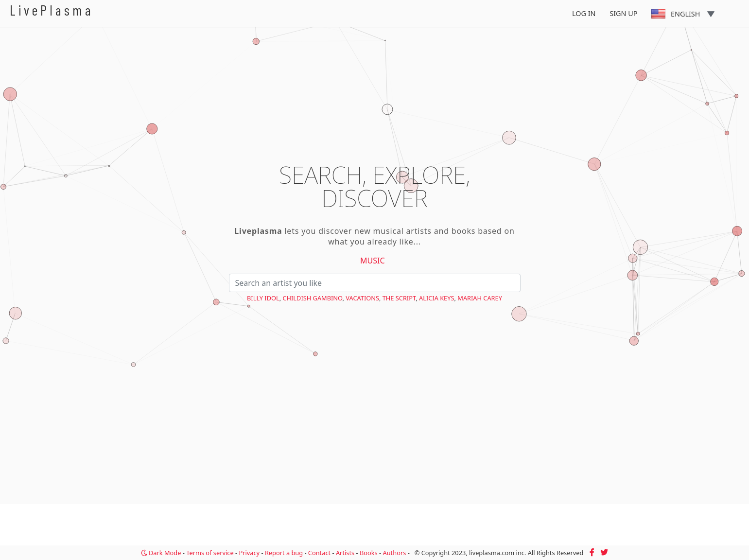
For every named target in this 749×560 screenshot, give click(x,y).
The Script (399, 298)
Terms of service (210, 553)
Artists (345, 553)
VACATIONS (362, 298)
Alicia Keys (436, 298)
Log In (584, 13)
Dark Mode (161, 553)
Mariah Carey (480, 298)
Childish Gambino (312, 298)
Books (369, 553)
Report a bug (284, 553)
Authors (395, 553)
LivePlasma (52, 10)
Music (373, 261)
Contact (319, 553)
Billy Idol (263, 298)
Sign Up (623, 13)
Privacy (249, 553)
